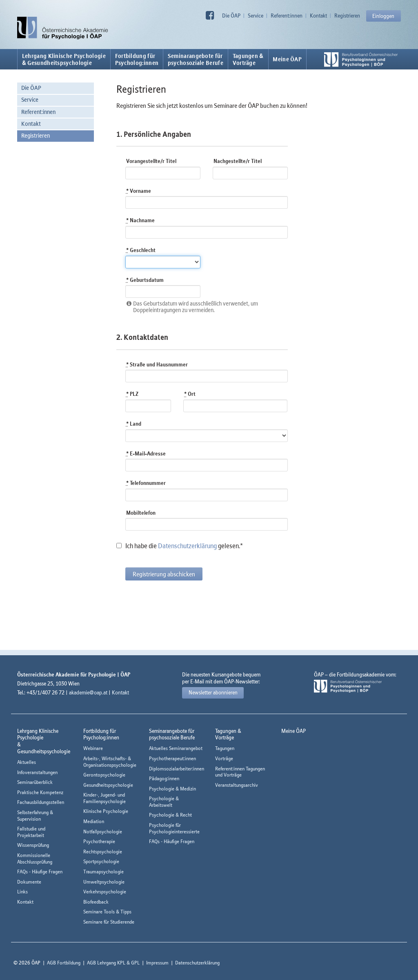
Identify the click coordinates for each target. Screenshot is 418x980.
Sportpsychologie (101, 861)
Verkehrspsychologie (105, 892)
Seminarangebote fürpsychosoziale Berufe (196, 59)
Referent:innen (287, 16)
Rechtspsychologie (103, 852)
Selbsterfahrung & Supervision (35, 816)
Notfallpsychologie (103, 832)
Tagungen (225, 748)
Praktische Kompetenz (40, 792)
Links (22, 892)
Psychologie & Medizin (172, 789)
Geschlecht (141, 250)
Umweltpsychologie (104, 882)
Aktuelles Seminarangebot (176, 748)
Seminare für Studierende (109, 922)
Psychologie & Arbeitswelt (164, 802)
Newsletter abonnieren (213, 692)
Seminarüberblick (35, 782)
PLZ (132, 394)
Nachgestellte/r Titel (238, 161)
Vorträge (224, 758)
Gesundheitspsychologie (108, 785)
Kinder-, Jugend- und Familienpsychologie (104, 798)
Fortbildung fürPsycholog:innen (137, 59)
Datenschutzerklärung (187, 546)
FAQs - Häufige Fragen (40, 872)
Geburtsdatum (145, 280)
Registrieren (347, 16)
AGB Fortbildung (64, 963)
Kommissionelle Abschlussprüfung (35, 858)
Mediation (94, 821)
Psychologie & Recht (170, 815)
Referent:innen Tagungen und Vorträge (240, 772)
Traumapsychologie (103, 872)
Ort (190, 394)
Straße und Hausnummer (157, 364)
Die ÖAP (231, 16)
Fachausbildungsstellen (41, 802)
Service (256, 16)
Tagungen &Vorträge (248, 59)
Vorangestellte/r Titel (151, 161)
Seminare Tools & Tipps (107, 912)
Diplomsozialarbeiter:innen (177, 769)
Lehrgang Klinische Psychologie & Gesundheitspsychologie (64, 59)
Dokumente (29, 882)
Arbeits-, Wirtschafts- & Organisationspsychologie (110, 762)
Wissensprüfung (33, 845)
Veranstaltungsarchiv (237, 785)
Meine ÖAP (287, 59)
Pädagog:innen (164, 778)
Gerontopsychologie (104, 775)
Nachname (140, 220)
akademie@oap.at (88, 692)
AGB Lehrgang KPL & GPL (113, 963)
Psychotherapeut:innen (172, 758)
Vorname (139, 191)
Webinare (93, 748)
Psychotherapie (99, 841)
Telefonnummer (146, 483)
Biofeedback (96, 902)
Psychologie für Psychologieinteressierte (174, 828)
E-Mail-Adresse (146, 453)
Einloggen (383, 16)
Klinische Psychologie (106, 811)
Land (134, 424)
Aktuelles (27, 762)
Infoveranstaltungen (37, 772)
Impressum (157, 963)
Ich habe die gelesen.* (180, 546)
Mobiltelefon (141, 513)
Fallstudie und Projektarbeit (31, 832)
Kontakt (318, 16)
